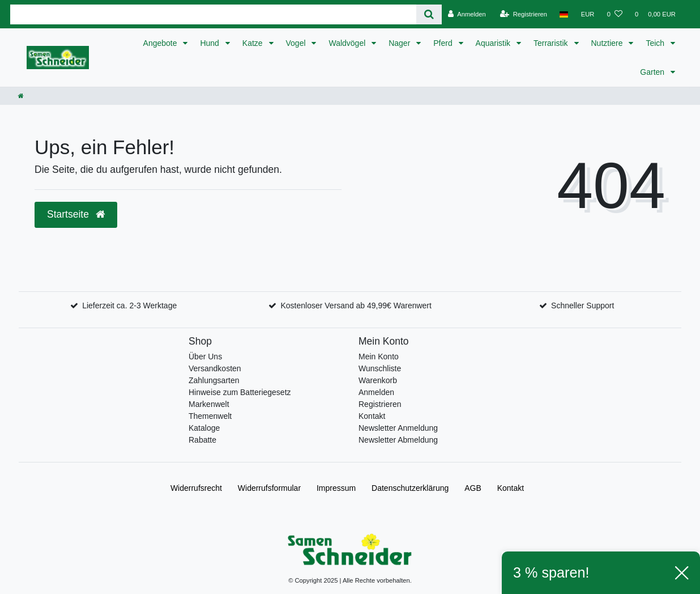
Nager (400, 43)
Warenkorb (378, 380)
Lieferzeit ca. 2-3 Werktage (129, 306)
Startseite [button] (76, 214)
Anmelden (376, 392)
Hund (210, 43)
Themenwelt (210, 416)
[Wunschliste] (615, 14)
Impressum (336, 488)
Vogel (297, 43)
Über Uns (205, 357)
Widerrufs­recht (196, 488)
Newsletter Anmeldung (398, 428)
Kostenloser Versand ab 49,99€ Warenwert (356, 306)
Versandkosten (215, 368)
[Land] (564, 14)
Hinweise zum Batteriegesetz (240, 392)
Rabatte (202, 440)
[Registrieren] (524, 14)
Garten (653, 72)
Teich (656, 43)
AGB (473, 488)
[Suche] (429, 14)
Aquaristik (494, 43)
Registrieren (380, 404)
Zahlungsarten (214, 380)
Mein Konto (379, 357)
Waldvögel (348, 43)
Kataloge (204, 428)
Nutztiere (608, 43)
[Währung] (588, 14)
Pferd (444, 43)
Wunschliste (380, 368)
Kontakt (372, 416)
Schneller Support (582, 306)
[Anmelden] (467, 14)
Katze (254, 43)
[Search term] (213, 14)
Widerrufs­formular (269, 488)
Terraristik (552, 43)
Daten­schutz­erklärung (410, 488)
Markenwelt (209, 404)
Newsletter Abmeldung (398, 440)
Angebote (161, 43)
